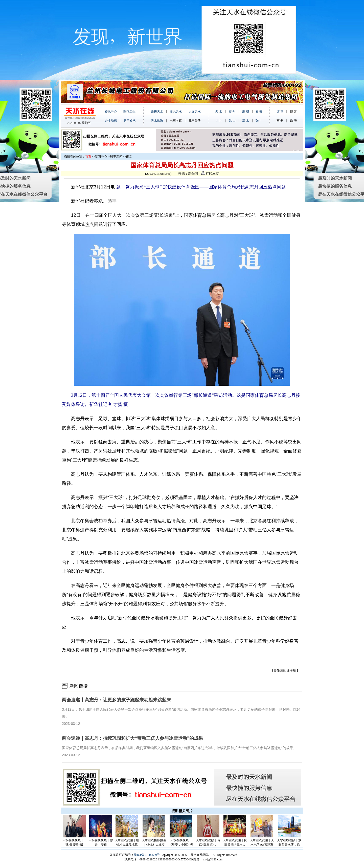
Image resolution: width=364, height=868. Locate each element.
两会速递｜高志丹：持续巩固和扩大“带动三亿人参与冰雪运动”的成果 (132, 738)
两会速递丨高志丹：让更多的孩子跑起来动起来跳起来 (117, 700)
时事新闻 (116, 157)
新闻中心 (101, 157)
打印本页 (210, 174)
